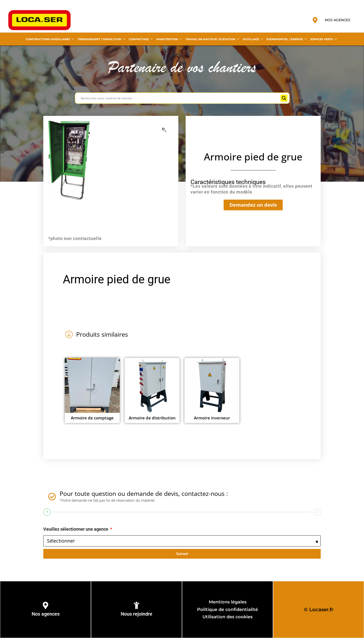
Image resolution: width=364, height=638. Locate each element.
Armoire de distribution (152, 418)
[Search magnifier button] (284, 98)
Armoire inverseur (212, 418)
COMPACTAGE (141, 39)
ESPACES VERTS (324, 39)
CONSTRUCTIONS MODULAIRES (50, 39)
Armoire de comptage (92, 418)
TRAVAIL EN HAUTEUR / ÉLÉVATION (212, 39)
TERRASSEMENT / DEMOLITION (101, 39)
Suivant (182, 554)
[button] (164, 130)
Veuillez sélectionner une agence (76, 529)
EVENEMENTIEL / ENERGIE (287, 39)
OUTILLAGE (253, 39)
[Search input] (180, 98)
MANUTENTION (169, 39)
